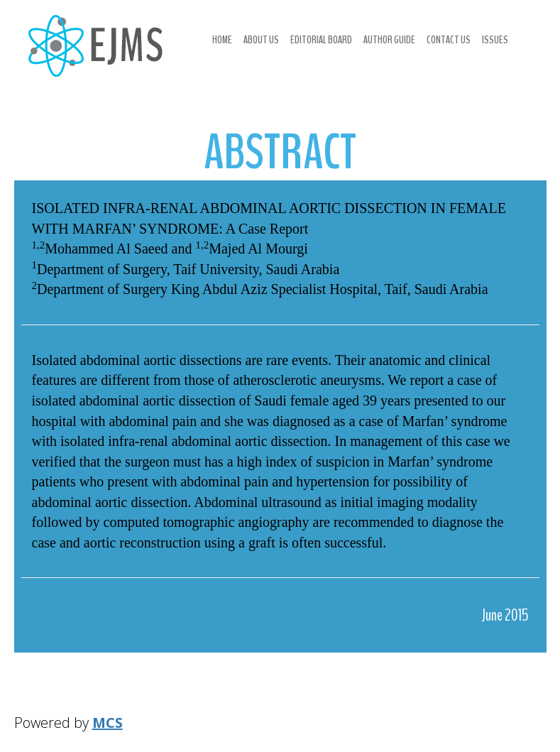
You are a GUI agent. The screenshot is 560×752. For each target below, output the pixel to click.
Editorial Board (321, 40)
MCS (108, 723)
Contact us (449, 40)
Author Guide (389, 40)
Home (222, 40)
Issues (495, 40)
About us (261, 40)
